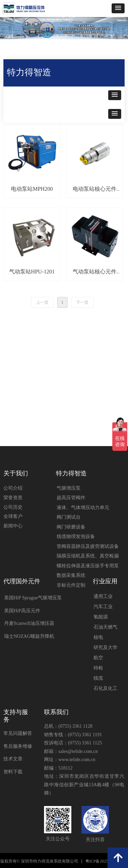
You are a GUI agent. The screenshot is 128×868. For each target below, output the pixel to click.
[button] (118, 8)
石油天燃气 (105, 627)
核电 (98, 637)
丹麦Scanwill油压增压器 (29, 623)
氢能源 (101, 617)
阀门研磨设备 (71, 527)
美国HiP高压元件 (22, 611)
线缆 (98, 678)
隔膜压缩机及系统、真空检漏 (88, 556)
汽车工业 (103, 607)
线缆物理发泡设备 (76, 536)
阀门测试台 (69, 517)
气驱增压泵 (69, 488)
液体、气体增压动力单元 (83, 508)
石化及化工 (105, 688)
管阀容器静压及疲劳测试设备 (88, 546)
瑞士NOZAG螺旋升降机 (29, 636)
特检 (98, 668)
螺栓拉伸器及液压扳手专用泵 (88, 566)
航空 (98, 658)
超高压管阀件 (71, 498)
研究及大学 (105, 648)
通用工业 (103, 596)
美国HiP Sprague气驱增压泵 (33, 598)
